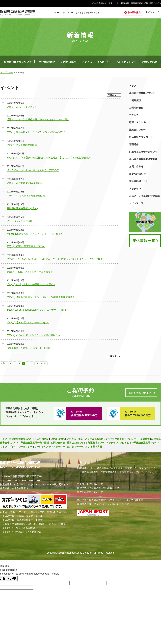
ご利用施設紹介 (46, 62)
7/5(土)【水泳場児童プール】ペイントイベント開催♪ (34, 234)
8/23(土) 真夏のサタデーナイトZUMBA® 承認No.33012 (36, 132)
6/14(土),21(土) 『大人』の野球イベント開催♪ (31, 284)
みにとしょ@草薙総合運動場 (144, 196)
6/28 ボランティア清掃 (20, 221)
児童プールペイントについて (22, 107)
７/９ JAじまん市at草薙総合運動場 (26, 196)
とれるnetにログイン (140, 393)
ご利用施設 (135, 100)
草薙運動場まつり (139, 181)
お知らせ (103, 62)
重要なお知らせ (137, 174)
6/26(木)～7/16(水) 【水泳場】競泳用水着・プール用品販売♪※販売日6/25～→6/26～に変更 (55, 259)
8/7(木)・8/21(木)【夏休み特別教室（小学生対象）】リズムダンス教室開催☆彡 (49, 158)
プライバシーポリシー (21, 447)
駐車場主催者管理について (143, 152)
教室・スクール (137, 122)
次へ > (44, 363)
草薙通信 (134, 144)
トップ (133, 86)
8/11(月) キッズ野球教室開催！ (23, 145)
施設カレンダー (137, 130)
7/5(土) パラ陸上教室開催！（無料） (26, 246)
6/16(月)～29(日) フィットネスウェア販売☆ (30, 272)
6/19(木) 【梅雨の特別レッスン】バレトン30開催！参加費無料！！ (42, 297)
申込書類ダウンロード (141, 137)
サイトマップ (152, 12)
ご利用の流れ (68, 62)
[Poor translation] (12, 578)
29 (37, 363)
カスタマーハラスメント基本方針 (85, 447)
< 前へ (4, 363)
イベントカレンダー (125, 62)
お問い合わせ (150, 62)
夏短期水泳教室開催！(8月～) (22, 208)
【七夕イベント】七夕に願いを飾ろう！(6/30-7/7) (33, 170)
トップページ (7, 72)
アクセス (87, 62)
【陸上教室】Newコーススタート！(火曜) (29, 348)
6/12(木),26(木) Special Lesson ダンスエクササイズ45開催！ (39, 310)
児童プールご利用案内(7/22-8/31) (24, 183)
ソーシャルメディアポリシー (50, 447)
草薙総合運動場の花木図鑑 (143, 159)
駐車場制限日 (134, 13)
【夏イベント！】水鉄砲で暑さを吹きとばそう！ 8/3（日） (38, 119)
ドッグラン (135, 189)
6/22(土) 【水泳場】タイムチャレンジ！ (28, 323)
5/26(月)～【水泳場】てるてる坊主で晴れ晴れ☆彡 (33, 335)
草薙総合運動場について (18, 62)
